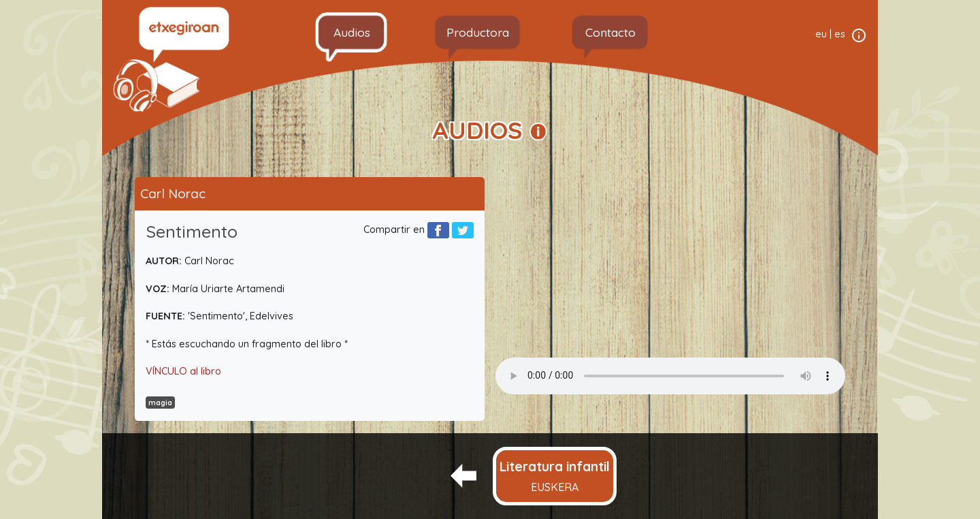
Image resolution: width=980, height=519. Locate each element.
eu (821, 34)
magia (160, 403)
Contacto (610, 32)
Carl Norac (173, 193)
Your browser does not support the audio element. (670, 376)
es (840, 34)
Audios (352, 32)
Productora (478, 32)
